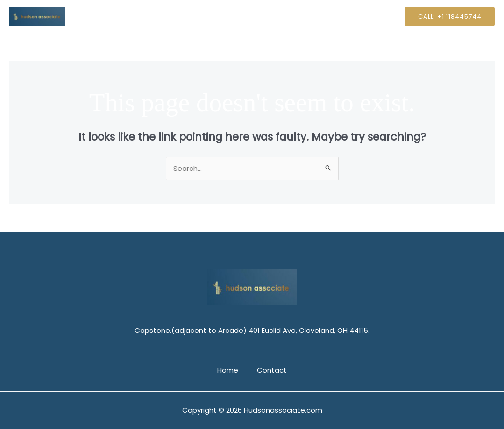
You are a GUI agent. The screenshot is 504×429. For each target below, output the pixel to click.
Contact (270, 16)
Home (230, 16)
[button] (450, 17)
